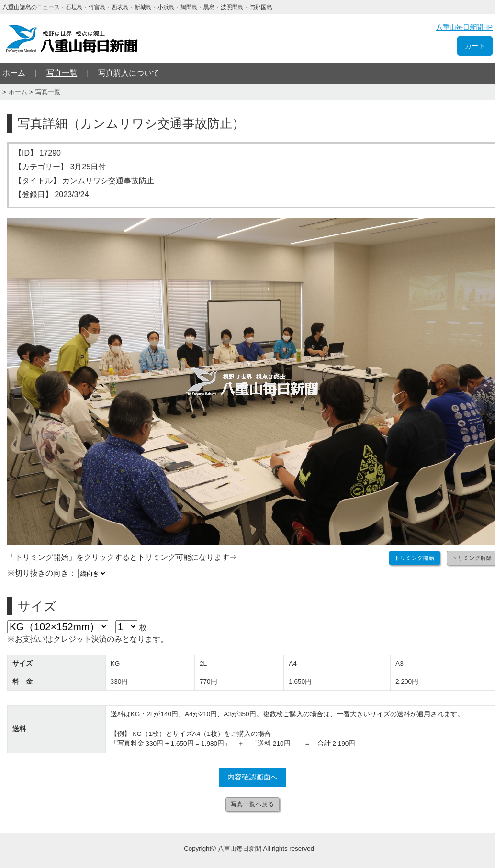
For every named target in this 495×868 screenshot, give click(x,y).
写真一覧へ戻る (253, 804)
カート (475, 46)
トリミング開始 (415, 558)
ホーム (14, 73)
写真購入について (129, 73)
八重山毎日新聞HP (464, 27)
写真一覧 (62, 73)
